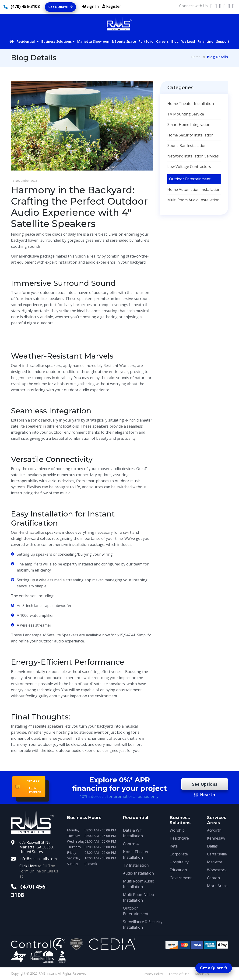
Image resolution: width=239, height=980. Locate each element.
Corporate (179, 854)
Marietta (215, 862)
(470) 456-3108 (25, 6)
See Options (205, 784)
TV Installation (136, 865)
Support (223, 41)
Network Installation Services (193, 156)
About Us (202, 974)
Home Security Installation (190, 135)
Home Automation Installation (194, 189)
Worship (177, 830)
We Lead (188, 41)
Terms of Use (179, 974)
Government (181, 878)
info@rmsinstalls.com (38, 859)
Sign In (90, 6)
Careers (162, 41)
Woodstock (217, 870)
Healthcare (179, 838)
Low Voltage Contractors (189, 167)
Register (111, 6)
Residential (26, 41)
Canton (213, 878)
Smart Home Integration (189, 125)
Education (178, 870)
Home (196, 57)
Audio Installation (138, 873)
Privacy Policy (153, 974)
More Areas (217, 886)
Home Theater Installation (191, 104)
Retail (175, 846)
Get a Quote (60, 7)
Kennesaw (216, 838)
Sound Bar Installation (187, 146)
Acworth (214, 830)
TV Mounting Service (186, 114)
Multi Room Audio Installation (193, 200)
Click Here (28, 866)
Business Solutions (56, 41)
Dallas (212, 846)
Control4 (131, 844)
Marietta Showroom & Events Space (107, 41)
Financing (206, 41)
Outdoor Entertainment (190, 179)
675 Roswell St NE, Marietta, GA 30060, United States (37, 847)
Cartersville (217, 854)
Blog (175, 41)
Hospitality (179, 862)
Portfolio (146, 41)
